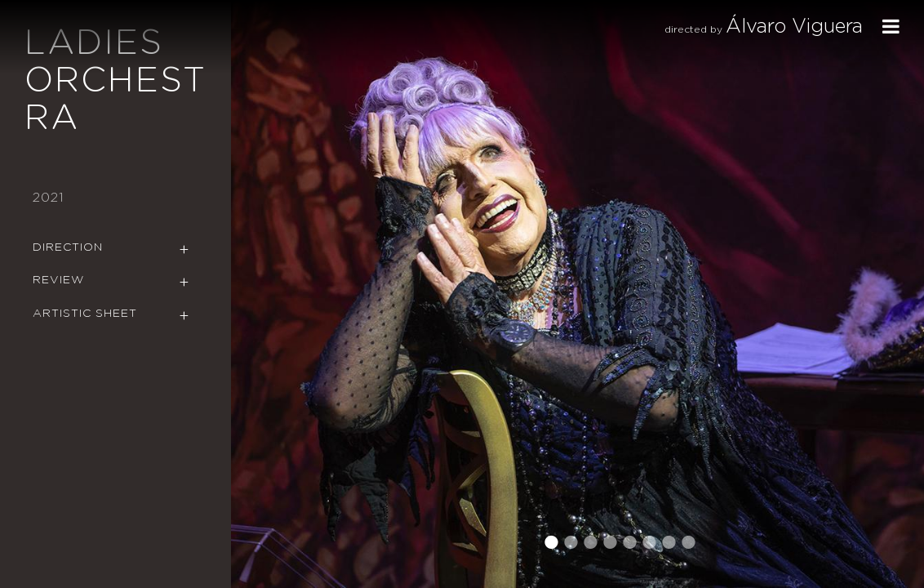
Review (58, 280)
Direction (68, 247)
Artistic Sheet (85, 314)
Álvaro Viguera (794, 27)
